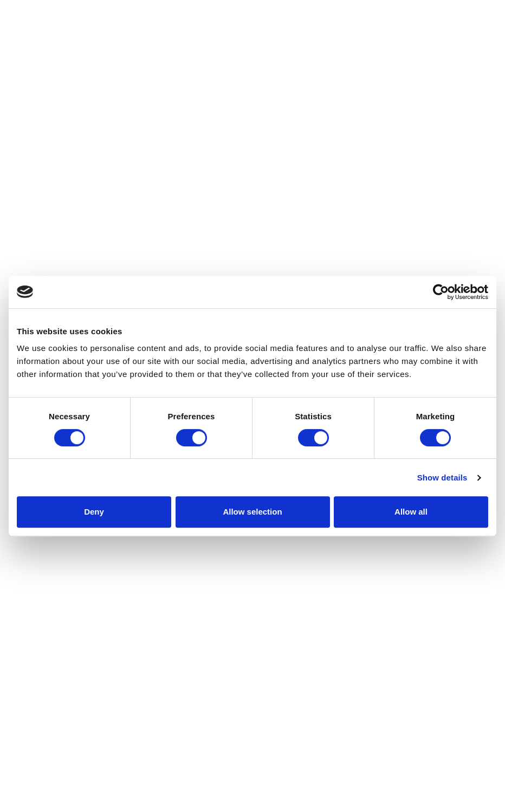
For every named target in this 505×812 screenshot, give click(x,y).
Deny (94, 512)
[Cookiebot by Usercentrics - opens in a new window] (441, 292)
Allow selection (252, 512)
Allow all (411, 512)
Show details (442, 478)
